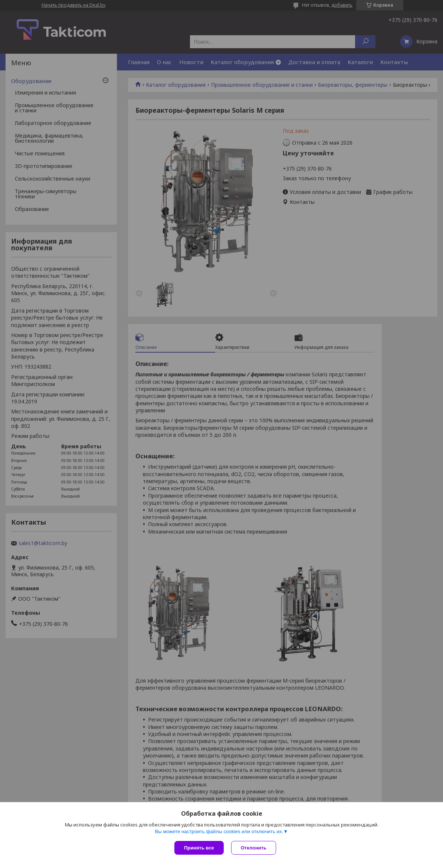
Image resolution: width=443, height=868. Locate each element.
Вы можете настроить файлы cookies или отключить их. (219, 831)
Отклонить (254, 848)
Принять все (199, 848)
